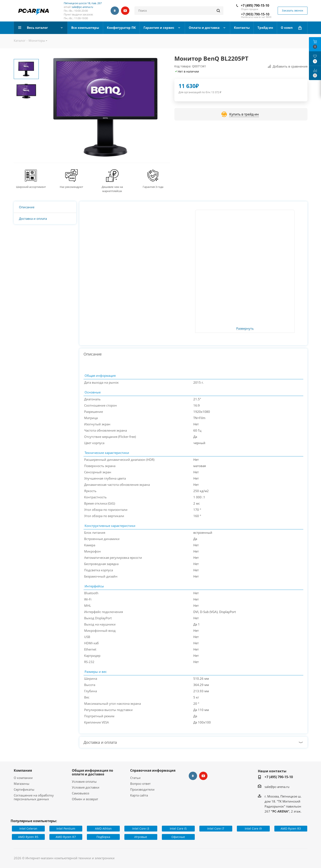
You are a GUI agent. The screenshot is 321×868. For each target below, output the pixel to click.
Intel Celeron (28, 828)
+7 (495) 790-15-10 (255, 5)
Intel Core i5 (178, 828)
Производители (142, 789)
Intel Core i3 (141, 828)
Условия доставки (86, 787)
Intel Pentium (66, 828)
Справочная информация (153, 770)
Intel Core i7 (216, 828)
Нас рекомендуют (71, 187)
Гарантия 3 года (153, 187)
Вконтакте (115, 11)
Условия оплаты (84, 781)
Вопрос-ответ (140, 784)
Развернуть (245, 329)
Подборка (103, 837)
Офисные (178, 837)
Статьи (135, 778)
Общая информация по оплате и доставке (92, 772)
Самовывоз (81, 793)
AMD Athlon (103, 828)
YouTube (125, 11)
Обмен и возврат (85, 799)
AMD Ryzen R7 (66, 837)
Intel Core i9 (253, 828)
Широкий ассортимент (31, 187)
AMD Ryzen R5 (28, 837)
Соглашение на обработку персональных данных (34, 797)
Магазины (22, 784)
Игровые (141, 837)
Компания (23, 770)
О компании (23, 778)
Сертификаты (24, 789)
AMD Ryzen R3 (291, 828)
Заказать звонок (293, 10)
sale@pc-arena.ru (82, 7)
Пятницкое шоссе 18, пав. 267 (83, 3)
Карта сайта (139, 795)
